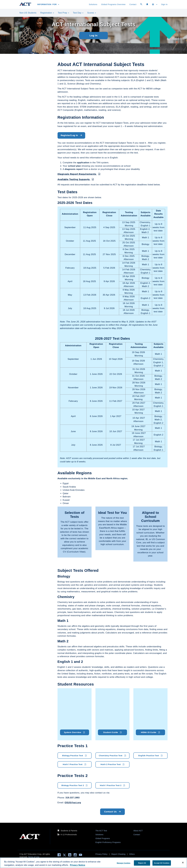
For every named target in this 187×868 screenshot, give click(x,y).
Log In (93, 36)
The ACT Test (101, 831)
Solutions (93, 4)
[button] (155, 4)
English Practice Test (151, 756)
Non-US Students (28, 13)
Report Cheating (118, 854)
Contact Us (113, 812)
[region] (94, 863)
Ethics (132, 854)
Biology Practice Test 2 (75, 785)
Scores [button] (92, 13)
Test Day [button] (78, 13)
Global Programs (103, 838)
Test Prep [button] (64, 13)
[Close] (183, 863)
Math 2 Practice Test (112, 764)
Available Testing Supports (76, 179)
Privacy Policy (101, 854)
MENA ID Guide (150, 732)
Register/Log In (71, 135)
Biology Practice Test (74, 756)
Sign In (164, 4)
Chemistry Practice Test (112, 756)
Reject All (142, 863)
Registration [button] (47, 13)
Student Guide (112, 732)
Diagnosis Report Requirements (79, 174)
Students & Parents (69, 831)
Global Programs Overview (113, 4)
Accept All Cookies (162, 863)
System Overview (75, 732)
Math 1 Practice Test (74, 764)
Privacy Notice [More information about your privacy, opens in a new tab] (77, 865)
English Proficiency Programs (108, 842)
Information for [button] (48, 4)
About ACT (138, 831)
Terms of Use (34, 857)
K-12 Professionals (69, 834)
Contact (133, 4)
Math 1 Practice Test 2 (112, 785)
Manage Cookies (123, 863)
